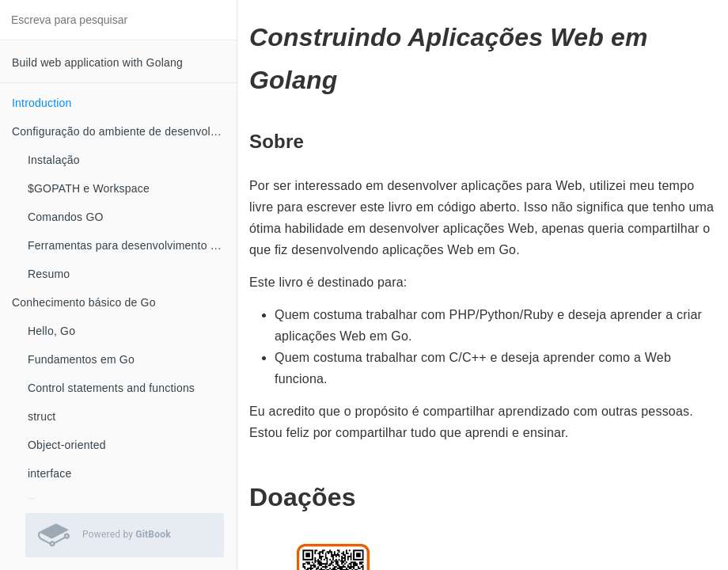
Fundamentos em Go (81, 359)
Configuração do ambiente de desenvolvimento (124, 131)
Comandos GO (66, 217)
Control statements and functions (111, 388)
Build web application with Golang (97, 63)
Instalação (54, 160)
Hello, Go (51, 331)
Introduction (42, 103)
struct (42, 416)
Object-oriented (67, 445)
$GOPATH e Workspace (89, 188)
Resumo (49, 274)
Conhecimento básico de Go (84, 302)
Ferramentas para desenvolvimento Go (127, 245)
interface (50, 473)
